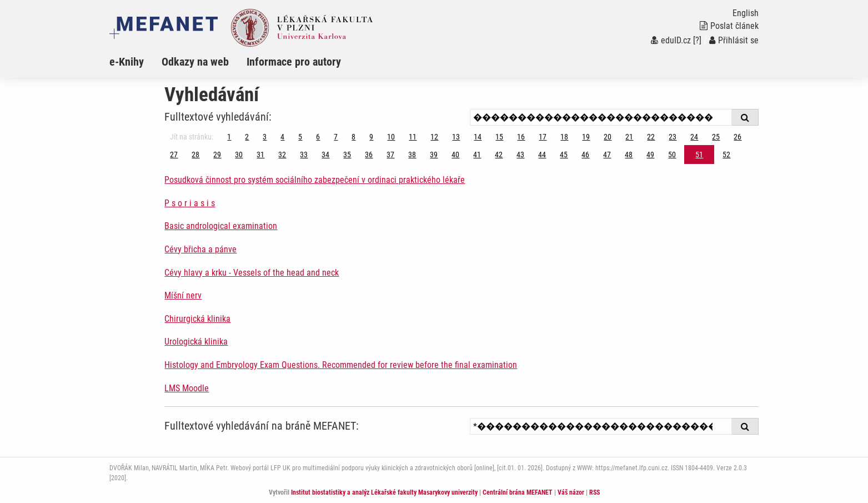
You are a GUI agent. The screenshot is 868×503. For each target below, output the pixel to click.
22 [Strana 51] (651, 137)
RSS (594, 492)
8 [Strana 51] (353, 137)
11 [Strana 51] (413, 137)
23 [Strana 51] (673, 137)
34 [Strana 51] (325, 155)
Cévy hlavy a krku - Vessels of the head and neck (252, 273)
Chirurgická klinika (197, 319)
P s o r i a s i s (190, 203)
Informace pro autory (294, 62)
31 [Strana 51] (260, 155)
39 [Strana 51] (434, 155)
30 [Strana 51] (239, 155)
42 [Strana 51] (499, 155)
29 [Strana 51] (217, 155)
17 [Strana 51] (543, 137)
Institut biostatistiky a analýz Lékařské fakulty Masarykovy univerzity (384, 492)
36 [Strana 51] (369, 155)
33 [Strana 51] (304, 155)
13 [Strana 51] (456, 137)
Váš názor (571, 492)
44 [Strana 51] (542, 155)
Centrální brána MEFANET (518, 492)
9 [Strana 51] (371, 137)
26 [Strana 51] (737, 137)
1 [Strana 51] (229, 137)
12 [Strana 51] (434, 137)
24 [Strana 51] (694, 137)
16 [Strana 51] (521, 137)
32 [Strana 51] (282, 155)
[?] (697, 40)
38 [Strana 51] (412, 155)
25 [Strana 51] (716, 137)
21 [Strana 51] (629, 137)
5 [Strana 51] (300, 137)
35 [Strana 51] (347, 155)
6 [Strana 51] (318, 137)
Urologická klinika (196, 342)
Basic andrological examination (221, 226)
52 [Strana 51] (726, 155)
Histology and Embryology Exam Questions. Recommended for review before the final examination (341, 365)
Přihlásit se (734, 40)
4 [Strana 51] (282, 137)
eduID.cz (671, 40)
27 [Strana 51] (174, 155)
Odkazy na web (195, 62)
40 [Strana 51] (455, 155)
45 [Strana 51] (564, 155)
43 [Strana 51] (520, 155)
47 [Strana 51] (607, 155)
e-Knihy (127, 62)
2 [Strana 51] (247, 137)
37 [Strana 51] (390, 155)
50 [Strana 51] (672, 155)
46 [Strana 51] (585, 155)
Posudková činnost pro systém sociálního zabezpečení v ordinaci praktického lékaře (315, 180)
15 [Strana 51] (499, 137)
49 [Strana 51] (650, 155)
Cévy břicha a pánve (200, 249)
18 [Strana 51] (564, 137)
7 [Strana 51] (336, 137)
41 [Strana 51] (477, 155)
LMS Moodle (187, 388)
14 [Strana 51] (478, 137)
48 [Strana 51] (629, 155)
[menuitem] (136, 62)
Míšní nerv (183, 295)
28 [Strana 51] (195, 155)
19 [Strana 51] (586, 137)
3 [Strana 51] (265, 137)
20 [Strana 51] (608, 137)
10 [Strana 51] (391, 137)
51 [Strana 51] (699, 155)
